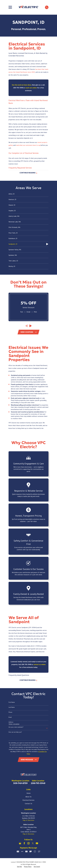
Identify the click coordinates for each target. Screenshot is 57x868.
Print (35, 312)
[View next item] (31, 326)
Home (29, 794)
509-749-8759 (20, 784)
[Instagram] (28, 844)
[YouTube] (37, 844)
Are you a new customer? (16, 727)
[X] (33, 844)
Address (11, 723)
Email (28, 312)
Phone (10, 713)
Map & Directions (28, 821)
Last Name (12, 708)
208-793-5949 (38, 784)
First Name (12, 703)
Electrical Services (28, 801)
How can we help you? (15, 732)
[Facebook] (24, 844)
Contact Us (29, 804)
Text (22, 312)
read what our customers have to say (28, 145)
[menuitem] (29, 194)
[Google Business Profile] (20, 844)
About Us (28, 797)
